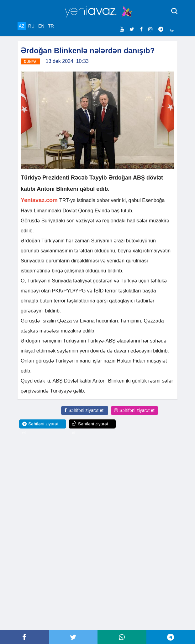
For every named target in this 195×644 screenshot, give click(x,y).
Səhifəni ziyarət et (84, 410)
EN (41, 26)
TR (51, 26)
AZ (22, 26)
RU (31, 26)
